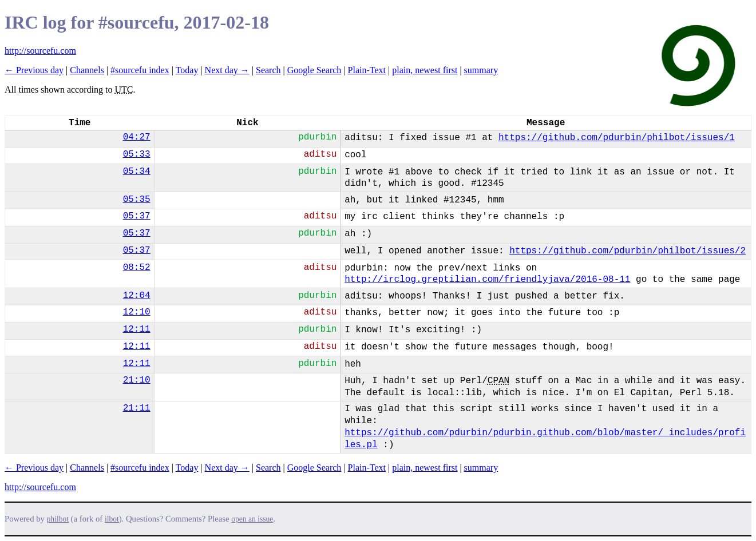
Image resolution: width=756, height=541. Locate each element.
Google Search (314, 70)
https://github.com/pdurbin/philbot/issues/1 (617, 138)
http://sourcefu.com (40, 51)
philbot (58, 519)
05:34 (137, 172)
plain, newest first (425, 70)
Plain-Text (367, 70)
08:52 (137, 268)
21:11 (137, 408)
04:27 (137, 137)
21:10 (137, 380)
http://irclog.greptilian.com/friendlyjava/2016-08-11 (487, 280)
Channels (87, 70)
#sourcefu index (140, 70)
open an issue (252, 519)
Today (187, 70)
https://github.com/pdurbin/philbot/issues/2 (628, 251)
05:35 (137, 200)
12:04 (137, 296)
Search (268, 70)
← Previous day (34, 70)
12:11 (137, 329)
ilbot (112, 519)
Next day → (227, 70)
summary (481, 70)
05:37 (137, 216)
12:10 (137, 312)
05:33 (137, 154)
